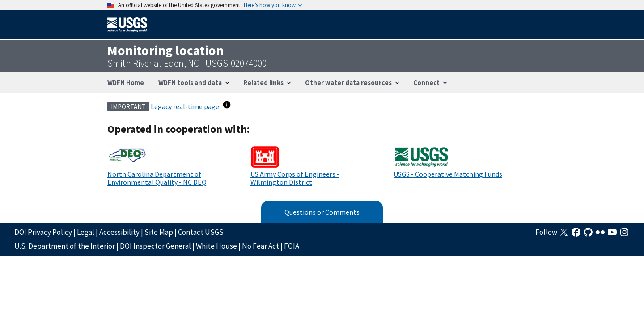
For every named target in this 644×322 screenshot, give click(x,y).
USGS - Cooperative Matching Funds (448, 174)
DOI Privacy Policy (43, 232)
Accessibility (119, 232)
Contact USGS (201, 232)
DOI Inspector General (155, 246)
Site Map (159, 232)
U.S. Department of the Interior (65, 246)
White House (216, 246)
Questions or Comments (322, 212)
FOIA (292, 246)
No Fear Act (261, 246)
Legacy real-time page (186, 106)
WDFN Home (126, 83)
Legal (86, 232)
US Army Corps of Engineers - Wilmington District (295, 178)
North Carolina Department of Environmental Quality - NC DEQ (157, 178)
